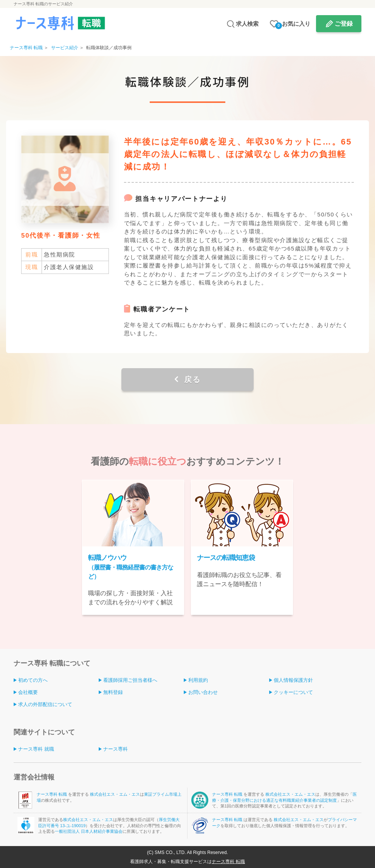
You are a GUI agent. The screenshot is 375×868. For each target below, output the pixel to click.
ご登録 (344, 24)
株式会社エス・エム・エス (115, 794)
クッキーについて (293, 692)
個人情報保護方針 (293, 680)
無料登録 (113, 692)
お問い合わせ (203, 692)
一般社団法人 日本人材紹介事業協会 (89, 831)
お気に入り (293, 25)
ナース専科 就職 (36, 749)
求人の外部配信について (45, 704)
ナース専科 (115, 749)
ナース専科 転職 (52, 794)
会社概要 (28, 692)
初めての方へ (33, 680)
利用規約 (198, 680)
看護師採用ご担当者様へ (130, 680)
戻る (191, 380)
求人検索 (247, 24)
